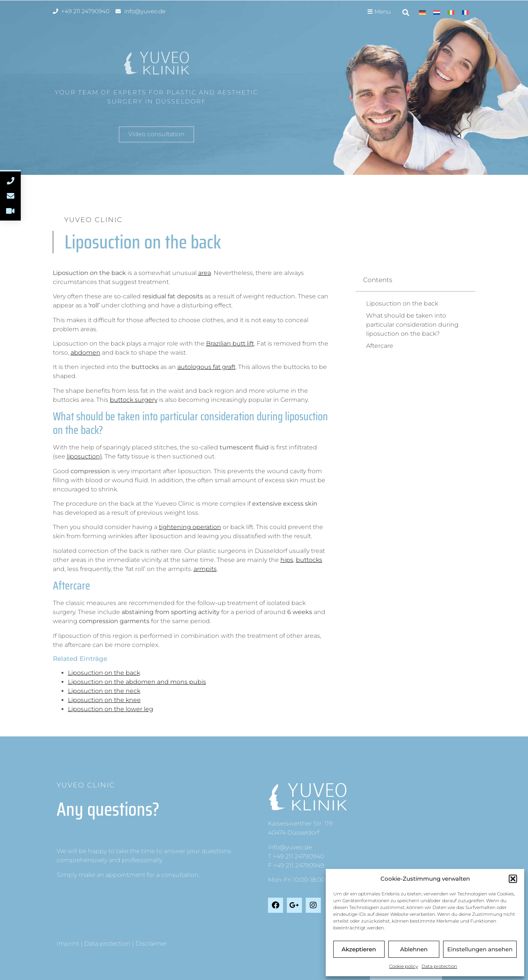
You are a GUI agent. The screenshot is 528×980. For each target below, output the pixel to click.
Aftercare (380, 346)
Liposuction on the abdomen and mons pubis (137, 682)
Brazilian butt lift (230, 343)
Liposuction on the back (104, 673)
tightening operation (190, 527)
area (205, 273)
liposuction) (84, 456)
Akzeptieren (359, 949)
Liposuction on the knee (104, 700)
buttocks (309, 560)
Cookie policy (403, 966)
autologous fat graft (206, 367)
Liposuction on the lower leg (111, 709)
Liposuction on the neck (104, 691)
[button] (513, 879)
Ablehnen (414, 949)
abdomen (85, 353)
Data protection (439, 966)
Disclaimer (151, 944)
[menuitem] (422, 12)
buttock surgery (134, 400)
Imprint (68, 944)
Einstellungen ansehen (480, 949)
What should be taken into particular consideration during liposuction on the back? (412, 325)
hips (287, 560)
